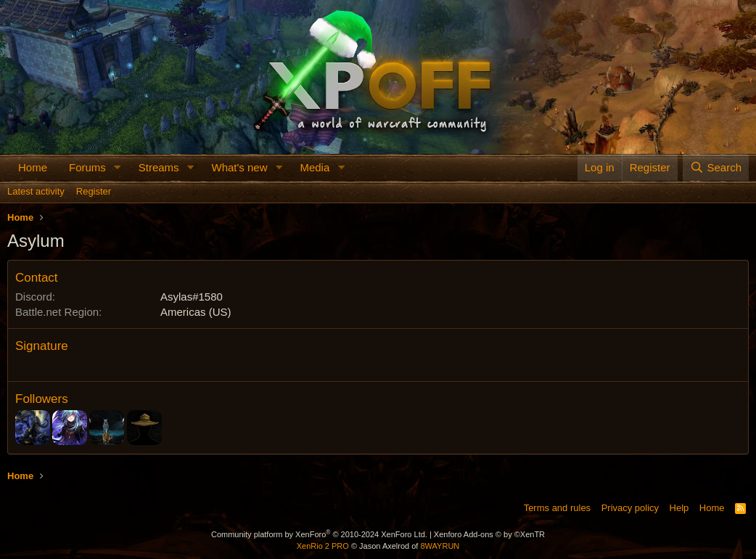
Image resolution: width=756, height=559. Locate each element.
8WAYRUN (440, 546)
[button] (118, 167)
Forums (87, 167)
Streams (159, 167)
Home (33, 167)
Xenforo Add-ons (489, 534)
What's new (239, 167)
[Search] (716, 167)
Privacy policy (630, 508)
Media (315, 167)
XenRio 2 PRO (323, 546)
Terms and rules (557, 508)
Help (679, 508)
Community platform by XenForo (319, 534)
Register (94, 191)
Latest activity (36, 191)
